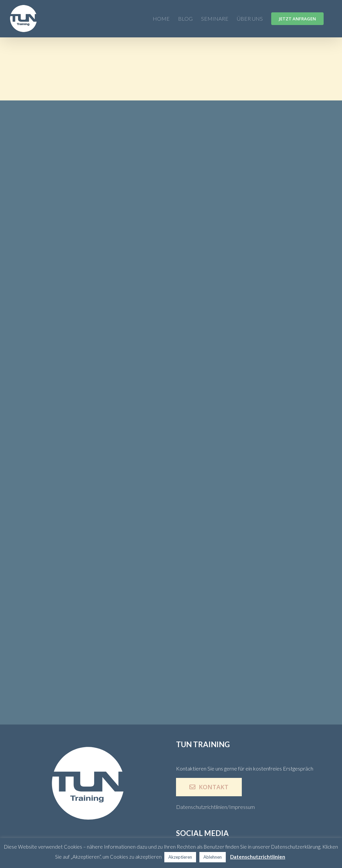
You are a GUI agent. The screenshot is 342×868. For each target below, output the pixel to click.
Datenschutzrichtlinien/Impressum (215, 807)
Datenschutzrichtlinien (258, 857)
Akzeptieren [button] (180, 857)
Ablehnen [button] (213, 857)
